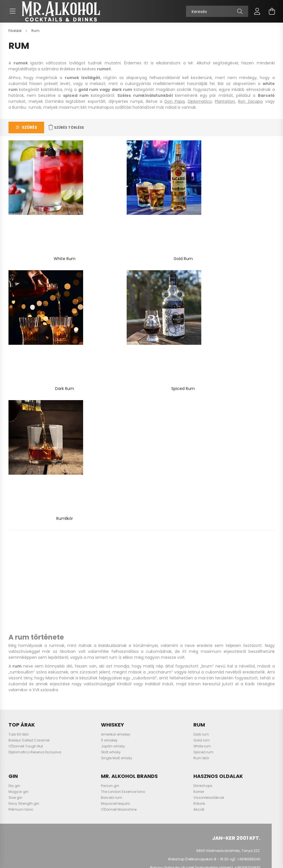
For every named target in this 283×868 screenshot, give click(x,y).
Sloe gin (15, 573)
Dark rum (201, 509)
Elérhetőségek (153, 771)
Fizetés (147, 754)
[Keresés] (217, 14)
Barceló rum (112, 573)
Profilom (18, 746)
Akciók (199, 584)
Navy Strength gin (24, 578)
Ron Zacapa (250, 107)
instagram (224, 670)
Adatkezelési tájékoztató (162, 737)
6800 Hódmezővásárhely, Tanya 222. (228, 626)
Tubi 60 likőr (19, 509)
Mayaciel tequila (115, 578)
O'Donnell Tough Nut (26, 521)
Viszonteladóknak (209, 573)
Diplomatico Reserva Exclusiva (35, 527)
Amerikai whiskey (116, 509)
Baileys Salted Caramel (29, 515)
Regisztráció (22, 737)
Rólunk (199, 578)
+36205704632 (247, 643)
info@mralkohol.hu (244, 651)
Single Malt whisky (117, 533)
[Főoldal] (15, 36)
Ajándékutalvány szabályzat (167, 797)
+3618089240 (249, 634)
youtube (236, 670)
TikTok (258, 670)
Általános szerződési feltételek (167, 729)
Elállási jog (151, 746)
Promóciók (151, 788)
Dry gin (14, 561)
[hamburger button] (13, 14)
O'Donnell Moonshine (119, 584)
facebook (213, 670)
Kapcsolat (151, 780)
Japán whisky (113, 521)
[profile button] (257, 14)
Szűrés (29, 133)
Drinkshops (203, 561)
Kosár (16, 754)
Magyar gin (19, 567)
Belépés (18, 729)
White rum (202, 521)
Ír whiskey (109, 515)
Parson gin (110, 561)
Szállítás (149, 763)
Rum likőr (201, 533)
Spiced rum (203, 527)
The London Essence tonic (123, 567)
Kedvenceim (22, 763)
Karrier (199, 567)
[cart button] (272, 14)
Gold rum (202, 515)
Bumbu (19, 113)
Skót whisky (111, 527)
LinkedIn (247, 670)
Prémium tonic (21, 584)
